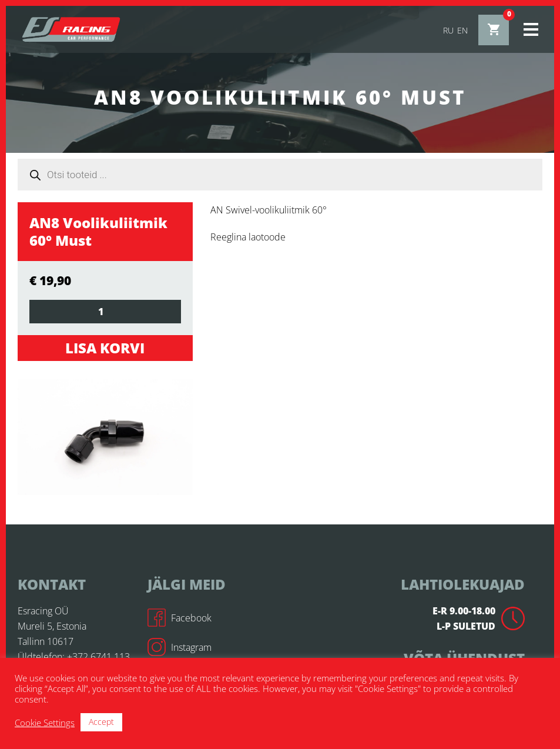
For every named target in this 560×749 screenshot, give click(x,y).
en (462, 30)
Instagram (180, 647)
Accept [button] (101, 722)
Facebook (180, 618)
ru (448, 30)
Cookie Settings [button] (45, 723)
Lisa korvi (105, 348)
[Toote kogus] (105, 312)
